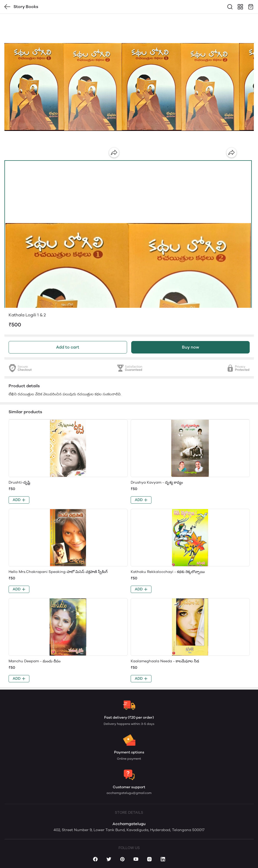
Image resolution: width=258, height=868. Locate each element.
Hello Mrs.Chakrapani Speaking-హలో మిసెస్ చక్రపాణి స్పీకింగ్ (58, 572)
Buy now (190, 347)
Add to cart (68, 347)
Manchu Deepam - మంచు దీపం (35, 661)
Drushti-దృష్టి (19, 482)
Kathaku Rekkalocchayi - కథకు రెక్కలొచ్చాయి (168, 572)
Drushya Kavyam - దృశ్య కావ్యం (157, 482)
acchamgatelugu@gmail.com (129, 793)
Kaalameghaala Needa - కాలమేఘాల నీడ (165, 661)
